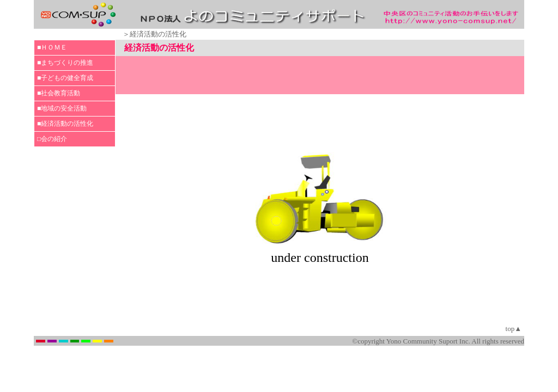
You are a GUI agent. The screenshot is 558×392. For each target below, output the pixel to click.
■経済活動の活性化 (65, 124)
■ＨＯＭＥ (52, 47)
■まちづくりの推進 (65, 63)
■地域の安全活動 (62, 108)
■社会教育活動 (59, 93)
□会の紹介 (52, 139)
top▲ (514, 329)
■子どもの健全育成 (65, 78)
